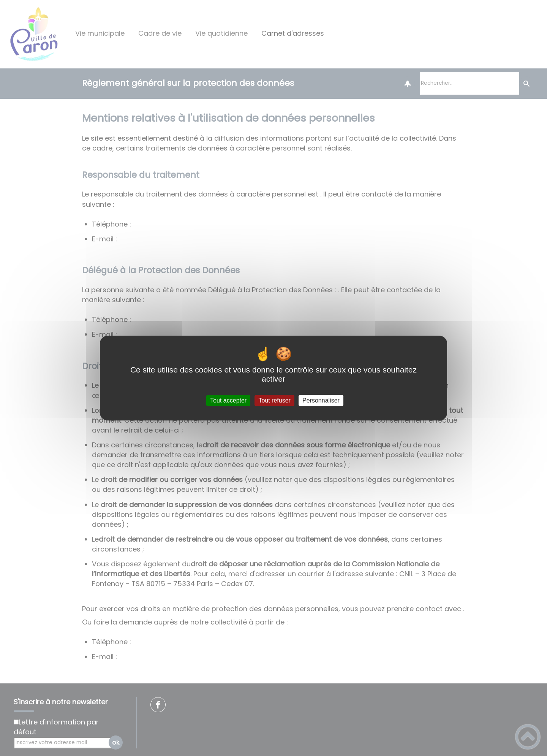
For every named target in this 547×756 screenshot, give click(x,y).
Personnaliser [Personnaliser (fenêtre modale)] (321, 400)
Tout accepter (228, 400)
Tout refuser (274, 400)
